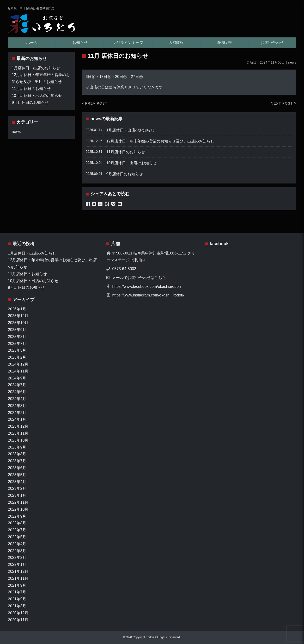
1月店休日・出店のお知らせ (131, 130)
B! (107, 204)
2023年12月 (18, 426)
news (96, 119)
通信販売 (224, 43)
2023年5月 (17, 475)
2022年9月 (17, 516)
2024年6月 (17, 392)
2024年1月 (17, 419)
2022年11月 (18, 502)
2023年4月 (17, 482)
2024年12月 (18, 364)
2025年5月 (17, 350)
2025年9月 (17, 330)
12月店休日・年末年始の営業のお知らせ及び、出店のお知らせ (160, 141)
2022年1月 (17, 564)
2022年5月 (17, 537)
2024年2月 (17, 413)
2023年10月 (18, 440)
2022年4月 (17, 544)
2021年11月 (18, 578)
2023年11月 (18, 433)
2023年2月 (17, 488)
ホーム (32, 43)
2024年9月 (17, 378)
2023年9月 (17, 447)
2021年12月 (18, 571)
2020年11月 (18, 620)
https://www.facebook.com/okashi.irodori (146, 287)
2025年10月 (18, 323)
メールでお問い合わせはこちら (139, 278)
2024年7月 (17, 385)
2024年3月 (17, 406)
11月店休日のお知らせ (126, 152)
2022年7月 (17, 530)
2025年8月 (17, 337)
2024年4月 (17, 399)
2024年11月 (18, 371)
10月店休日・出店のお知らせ (132, 163)
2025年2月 (17, 357)
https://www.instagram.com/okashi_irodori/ (148, 295)
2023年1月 (17, 495)
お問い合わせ (272, 43)
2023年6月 (17, 468)
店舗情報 (176, 43)
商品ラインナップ (128, 43)
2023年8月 (17, 454)
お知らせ (80, 43)
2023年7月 (17, 461)
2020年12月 (18, 613)
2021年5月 (17, 599)
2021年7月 (17, 592)
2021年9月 (17, 585)
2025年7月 (17, 344)
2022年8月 (17, 523)
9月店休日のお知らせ (125, 174)
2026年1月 (17, 309)
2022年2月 (17, 558)
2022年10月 (18, 509)
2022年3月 (17, 551)
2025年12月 (18, 316)
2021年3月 (17, 606)
